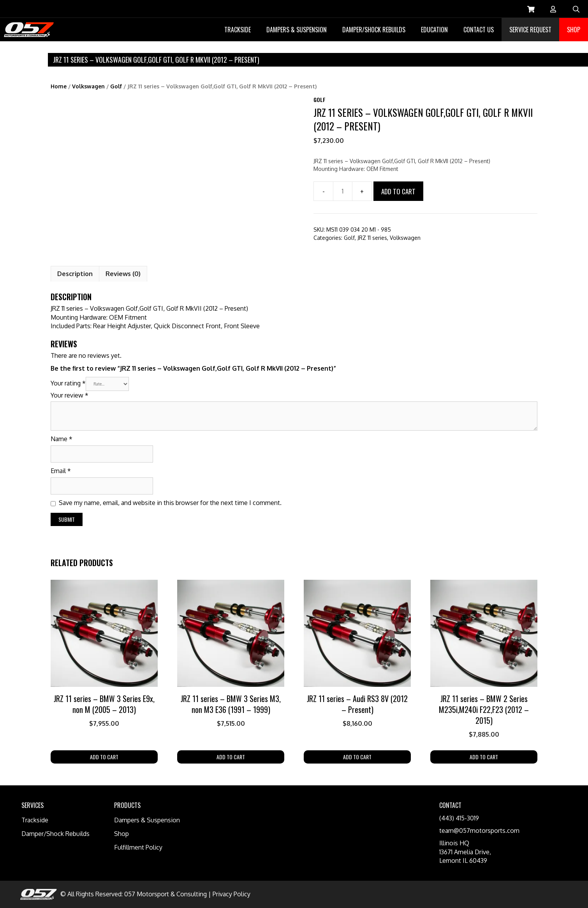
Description (75, 274)
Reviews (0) (123, 274)
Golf (116, 86)
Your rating (68, 383)
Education (434, 30)
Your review (70, 395)
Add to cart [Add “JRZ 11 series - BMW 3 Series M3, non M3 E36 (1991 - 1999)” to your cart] (231, 757)
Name (62, 439)
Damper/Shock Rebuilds (374, 30)
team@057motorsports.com (479, 831)
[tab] (75, 274)
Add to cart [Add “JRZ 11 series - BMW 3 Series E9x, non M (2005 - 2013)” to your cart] (104, 757)
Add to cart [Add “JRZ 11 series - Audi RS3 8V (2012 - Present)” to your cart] (357, 757)
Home (59, 86)
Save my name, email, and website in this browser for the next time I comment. (170, 503)
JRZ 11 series (372, 238)
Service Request (530, 30)
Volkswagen (88, 86)
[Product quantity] (343, 191)
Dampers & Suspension (297, 30)
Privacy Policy (232, 894)
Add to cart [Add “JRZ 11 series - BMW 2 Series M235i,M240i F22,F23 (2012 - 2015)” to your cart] (484, 757)
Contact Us (479, 30)
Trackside (238, 30)
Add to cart (398, 191)
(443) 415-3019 (459, 818)
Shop (574, 30)
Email (61, 471)
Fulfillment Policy (138, 847)
